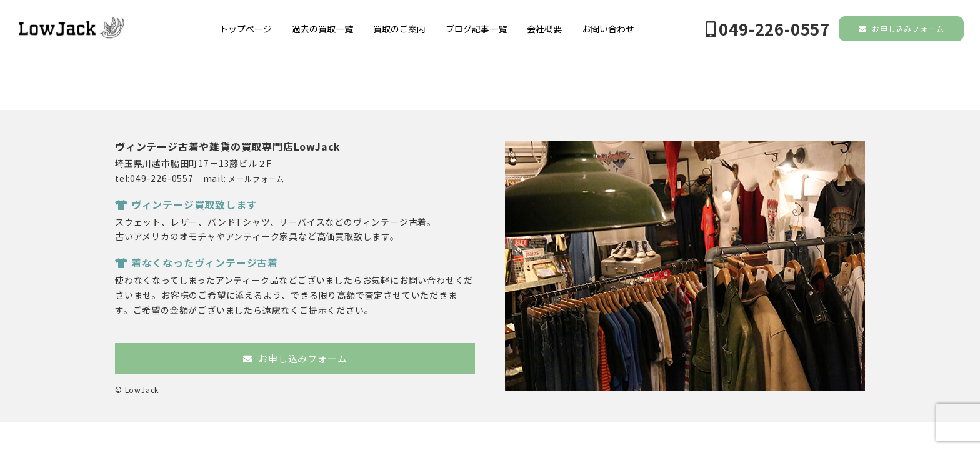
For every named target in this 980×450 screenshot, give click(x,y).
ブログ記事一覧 (476, 29)
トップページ (246, 29)
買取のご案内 (399, 29)
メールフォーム (256, 178)
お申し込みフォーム (902, 28)
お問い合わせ (608, 29)
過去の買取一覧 (322, 29)
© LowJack (137, 390)
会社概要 (544, 29)
